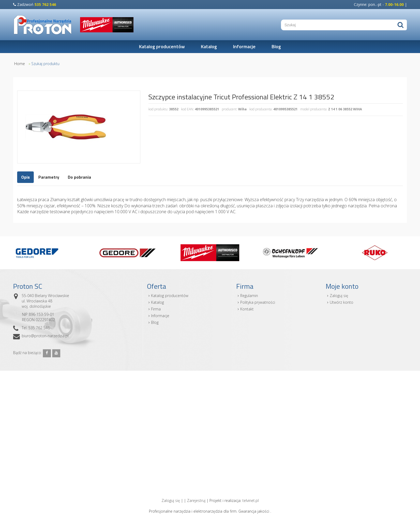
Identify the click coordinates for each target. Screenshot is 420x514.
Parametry (49, 177)
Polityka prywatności (258, 302)
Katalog (209, 46)
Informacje (244, 46)
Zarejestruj (196, 500)
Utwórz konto (342, 302)
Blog (276, 46)
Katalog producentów (162, 46)
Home (20, 64)
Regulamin (249, 296)
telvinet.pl (251, 500)
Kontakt (247, 309)
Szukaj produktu (45, 64)
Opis (25, 177)
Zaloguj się (339, 296)
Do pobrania (79, 177)
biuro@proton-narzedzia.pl (45, 336)
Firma (156, 309)
